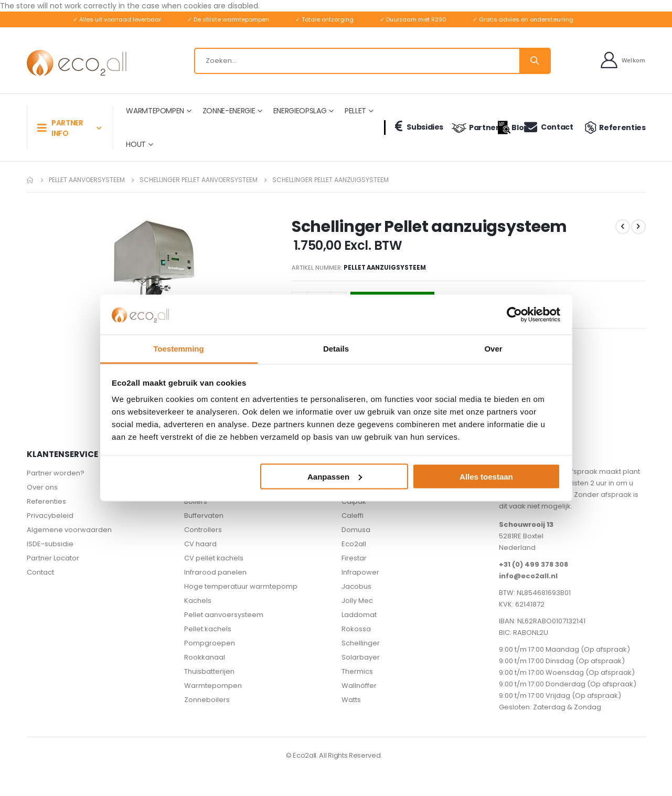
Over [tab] (493, 349)
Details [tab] (336, 349)
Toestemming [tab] (178, 349)
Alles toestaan (486, 476)
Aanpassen (335, 476)
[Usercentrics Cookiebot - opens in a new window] (514, 314)
